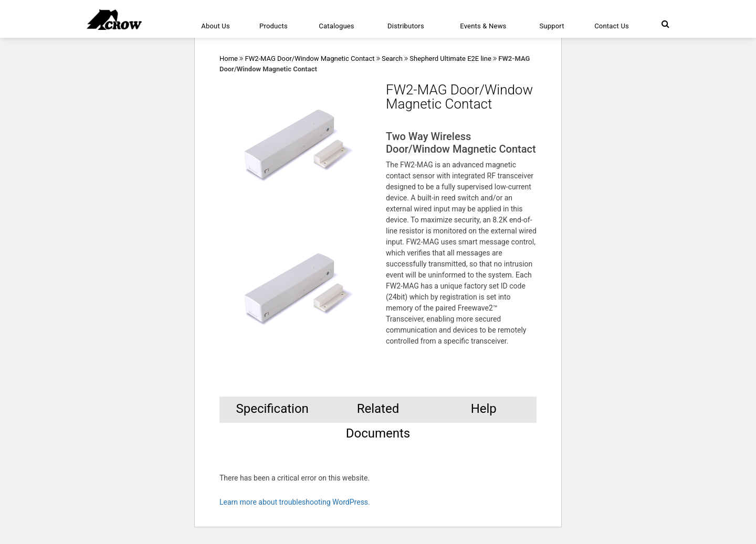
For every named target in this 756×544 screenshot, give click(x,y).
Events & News (483, 26)
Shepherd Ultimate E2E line (450, 58)
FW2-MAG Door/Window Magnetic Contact (309, 58)
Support (552, 26)
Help (484, 409)
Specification (272, 409)
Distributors (406, 26)
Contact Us (612, 26)
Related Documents (378, 412)
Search (392, 58)
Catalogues (337, 26)
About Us (216, 26)
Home (229, 58)
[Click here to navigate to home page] (114, 20)
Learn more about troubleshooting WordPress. (295, 502)
